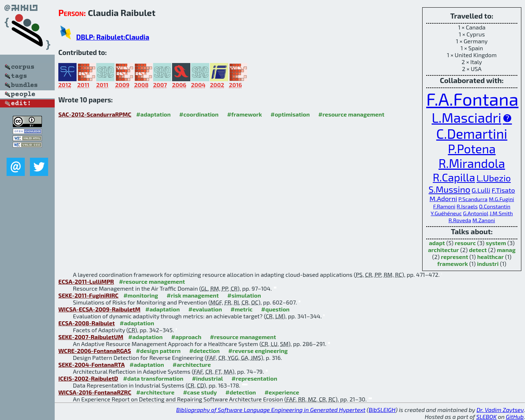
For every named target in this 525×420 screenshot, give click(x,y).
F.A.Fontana (472, 99)
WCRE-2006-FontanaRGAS (95, 351)
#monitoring (141, 295)
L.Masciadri (466, 117)
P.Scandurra (473, 199)
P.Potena (472, 149)
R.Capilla (454, 177)
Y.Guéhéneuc (446, 213)
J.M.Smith (501, 213)
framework (452, 264)
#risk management (193, 295)
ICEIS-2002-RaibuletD (88, 378)
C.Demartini (472, 133)
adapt (437, 243)
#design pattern (158, 351)
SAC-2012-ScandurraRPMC (95, 114)
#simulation (244, 295)
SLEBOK (486, 417)
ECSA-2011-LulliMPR (86, 281)
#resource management (351, 114)
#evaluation (205, 309)
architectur (444, 250)
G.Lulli (481, 190)
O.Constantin (495, 206)
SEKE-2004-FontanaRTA (92, 364)
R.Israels (467, 206)
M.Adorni (443, 199)
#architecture (192, 364)
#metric (241, 309)
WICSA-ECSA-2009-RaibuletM (99, 309)
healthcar (491, 257)
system (496, 243)
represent (454, 257)
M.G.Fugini (501, 199)
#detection (205, 351)
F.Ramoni (444, 206)
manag (506, 250)
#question (275, 309)
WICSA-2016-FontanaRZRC (95, 392)
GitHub (515, 417)
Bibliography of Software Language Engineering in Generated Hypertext (271, 410)
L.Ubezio (494, 178)
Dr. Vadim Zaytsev (500, 410)
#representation (254, 378)
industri (488, 264)
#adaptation (154, 114)
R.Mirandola (472, 163)
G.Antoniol (476, 213)
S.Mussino (450, 189)
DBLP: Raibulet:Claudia (113, 37)
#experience (282, 392)
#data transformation (153, 378)
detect (478, 250)
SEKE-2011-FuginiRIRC (88, 295)
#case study (200, 392)
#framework (245, 114)
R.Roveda (460, 220)
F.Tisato (503, 190)
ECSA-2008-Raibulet (87, 323)
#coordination (199, 114)
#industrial (207, 378)
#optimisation (290, 114)
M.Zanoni (484, 220)
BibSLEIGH (382, 410)
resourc (465, 243)
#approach (186, 337)
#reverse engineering (258, 351)
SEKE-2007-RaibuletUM (91, 337)
